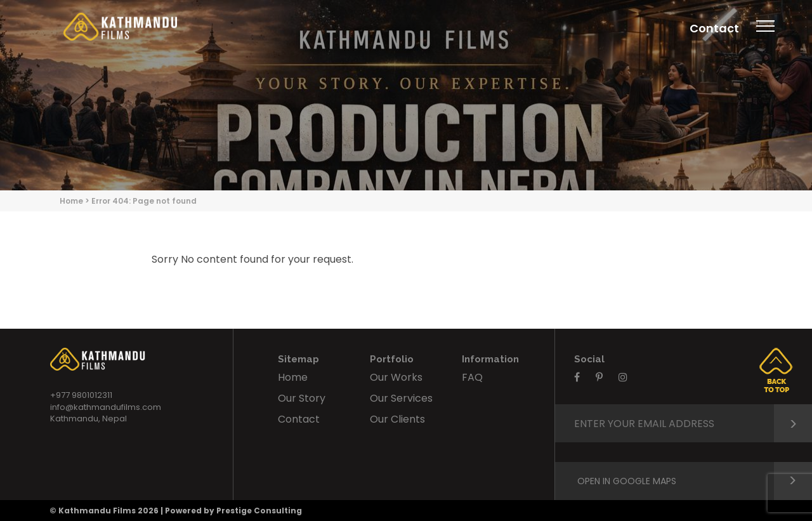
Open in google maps (695, 481)
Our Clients (397, 419)
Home (71, 201)
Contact (714, 28)
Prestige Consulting (259, 511)
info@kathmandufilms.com (106, 407)
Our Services (401, 398)
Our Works (396, 377)
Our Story (302, 398)
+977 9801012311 (81, 395)
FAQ (472, 377)
